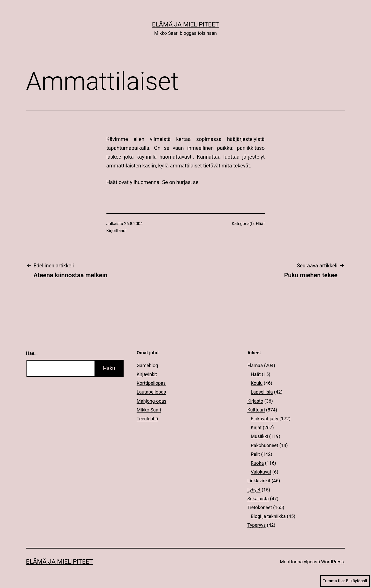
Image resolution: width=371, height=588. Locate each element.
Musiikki (259, 436)
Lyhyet (254, 490)
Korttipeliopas (151, 383)
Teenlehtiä (147, 419)
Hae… (32, 353)
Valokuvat (261, 472)
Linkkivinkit (259, 481)
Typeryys (257, 525)
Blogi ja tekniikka (268, 516)
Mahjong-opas (151, 401)
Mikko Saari (149, 410)
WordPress (332, 562)
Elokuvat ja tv (265, 419)
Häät (260, 224)
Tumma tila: (345, 581)
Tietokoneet (260, 507)
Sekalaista (258, 499)
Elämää (255, 365)
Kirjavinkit (147, 374)
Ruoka (257, 463)
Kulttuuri (256, 410)
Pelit (255, 454)
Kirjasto (255, 401)
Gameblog (147, 365)
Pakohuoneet (264, 445)
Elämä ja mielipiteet (186, 24)
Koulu (257, 383)
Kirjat (256, 427)
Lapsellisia (262, 392)
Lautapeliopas (151, 392)
